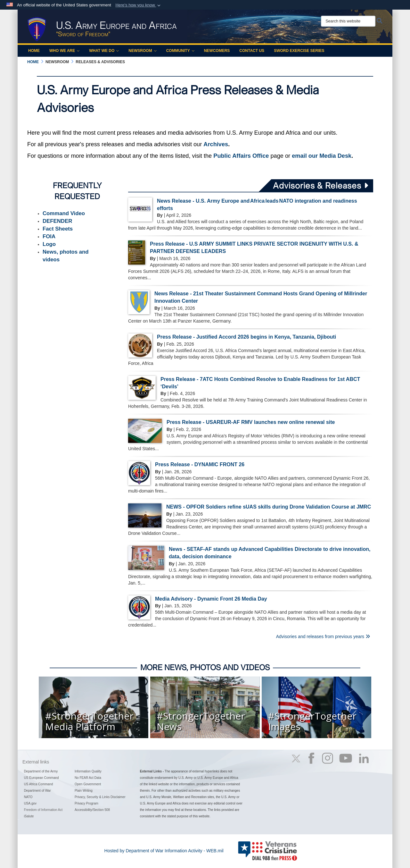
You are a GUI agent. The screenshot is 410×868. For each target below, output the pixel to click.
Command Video (64, 213)
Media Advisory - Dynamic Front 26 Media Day (211, 599)
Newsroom (142, 51)
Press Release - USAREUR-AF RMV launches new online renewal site (251, 422)
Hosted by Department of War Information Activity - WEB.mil (164, 851)
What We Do (104, 51)
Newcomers (217, 51)
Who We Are (64, 51)
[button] (139, 5)
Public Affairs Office (241, 156)
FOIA (49, 236)
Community (180, 51)
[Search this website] (348, 21)
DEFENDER (57, 221)
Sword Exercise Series (299, 51)
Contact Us (252, 51)
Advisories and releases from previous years (323, 636)
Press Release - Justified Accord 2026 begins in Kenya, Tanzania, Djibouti (246, 337)
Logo (49, 244)
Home (34, 51)
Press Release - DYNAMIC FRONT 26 (200, 464)
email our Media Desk (322, 156)
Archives (216, 144)
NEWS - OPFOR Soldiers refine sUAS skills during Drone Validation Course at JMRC (269, 507)
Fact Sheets (58, 229)
